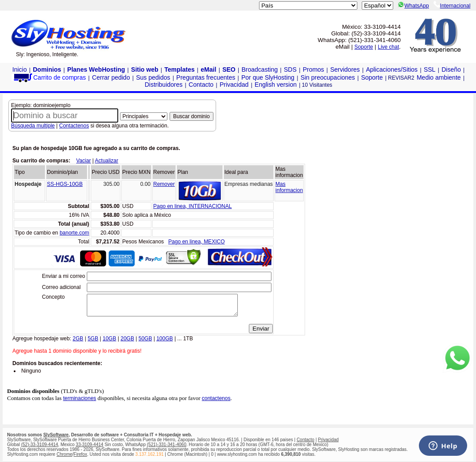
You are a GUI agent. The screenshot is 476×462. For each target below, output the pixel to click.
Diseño (451, 69)
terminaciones (79, 402)
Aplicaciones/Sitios (392, 69)
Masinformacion (289, 187)
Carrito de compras (49, 77)
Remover (164, 184)
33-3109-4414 (89, 445)
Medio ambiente (439, 77)
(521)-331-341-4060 (167, 445)
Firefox (80, 454)
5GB (93, 343)
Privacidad (234, 85)
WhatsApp (413, 6)
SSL (430, 69)
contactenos (216, 402)
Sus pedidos (153, 77)
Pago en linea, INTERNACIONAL (192, 206)
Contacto (201, 85)
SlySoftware (56, 435)
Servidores (345, 69)
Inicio (20, 69)
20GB (127, 343)
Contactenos (74, 126)
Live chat (388, 47)
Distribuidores (164, 85)
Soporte (364, 47)
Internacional (452, 6)
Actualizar (106, 161)
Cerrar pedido (111, 77)
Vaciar (83, 161)
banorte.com (75, 233)
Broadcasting (260, 69)
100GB (164, 343)
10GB (110, 343)
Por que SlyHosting (268, 77)
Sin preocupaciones (328, 77)
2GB (78, 343)
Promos (313, 69)
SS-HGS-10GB (65, 184)
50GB (145, 343)
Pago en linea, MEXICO (196, 242)
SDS (290, 69)
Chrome (65, 454)
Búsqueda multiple (33, 126)
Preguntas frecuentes (206, 77)
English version (276, 85)
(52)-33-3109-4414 (40, 445)
